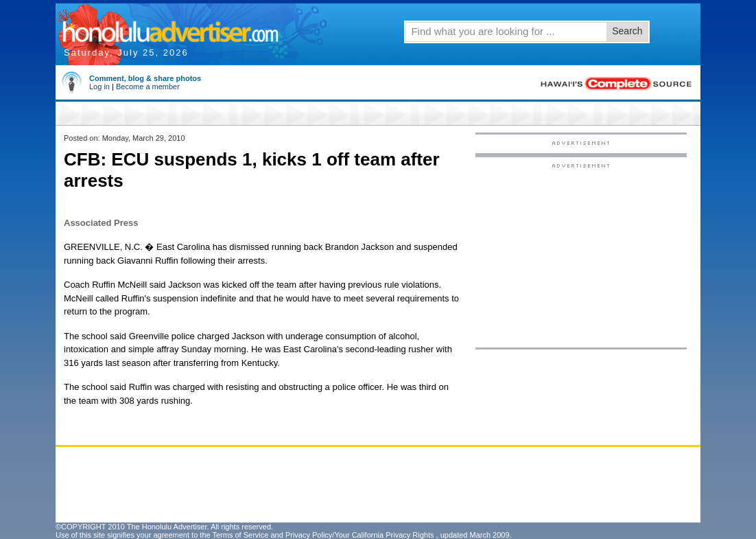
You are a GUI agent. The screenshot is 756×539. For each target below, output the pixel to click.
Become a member (148, 87)
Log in (99, 87)
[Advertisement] (581, 255)
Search (627, 31)
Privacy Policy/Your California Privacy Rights (360, 535)
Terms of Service (240, 535)
